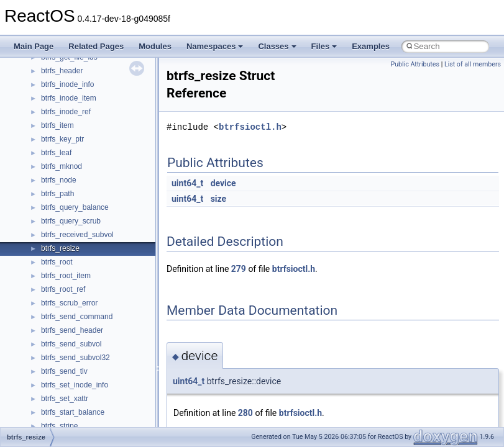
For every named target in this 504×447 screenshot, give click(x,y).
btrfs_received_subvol (77, 235)
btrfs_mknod (62, 166)
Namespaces (215, 46)
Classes (277, 46)
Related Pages (96, 46)
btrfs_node (59, 180)
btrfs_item (57, 125)
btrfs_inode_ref (66, 112)
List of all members (473, 64)
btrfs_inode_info (67, 84)
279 (239, 269)
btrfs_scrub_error (69, 303)
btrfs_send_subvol (71, 344)
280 (245, 413)
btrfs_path (57, 194)
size (218, 199)
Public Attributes (415, 64)
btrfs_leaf (56, 153)
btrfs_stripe (59, 426)
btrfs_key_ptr (62, 139)
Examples (371, 46)
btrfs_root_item (66, 276)
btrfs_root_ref (63, 289)
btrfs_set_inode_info (75, 385)
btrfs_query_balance (75, 207)
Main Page (34, 46)
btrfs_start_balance (73, 412)
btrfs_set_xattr (65, 399)
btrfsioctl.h (250, 127)
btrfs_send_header (72, 330)
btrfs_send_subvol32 (76, 358)
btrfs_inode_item (69, 98)
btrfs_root (57, 262)
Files (324, 46)
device (223, 183)
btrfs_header (62, 71)
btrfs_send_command (77, 317)
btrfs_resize (60, 248)
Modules (155, 46)
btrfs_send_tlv (64, 371)
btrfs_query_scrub (71, 221)
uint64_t (187, 183)
